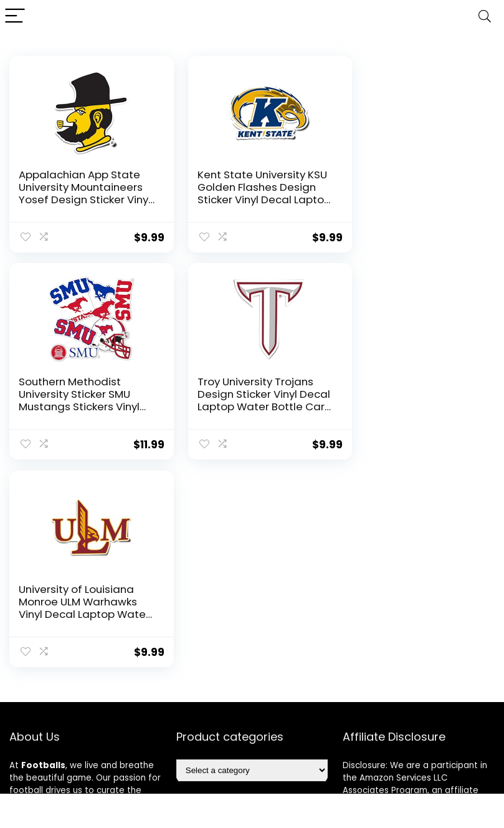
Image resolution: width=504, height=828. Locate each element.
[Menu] (15, 17)
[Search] (485, 17)
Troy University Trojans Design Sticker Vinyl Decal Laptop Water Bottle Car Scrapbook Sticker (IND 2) (77, 406)
